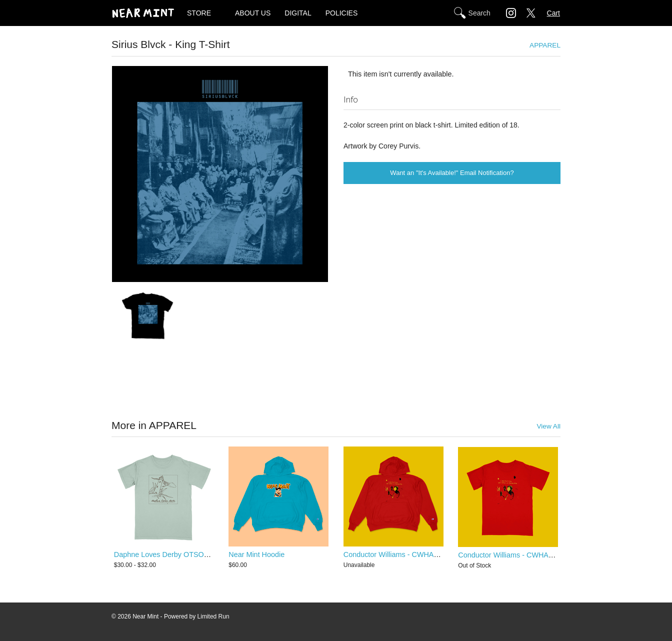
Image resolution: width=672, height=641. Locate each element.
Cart (553, 13)
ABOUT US (253, 13)
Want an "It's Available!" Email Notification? (452, 173)
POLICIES (342, 13)
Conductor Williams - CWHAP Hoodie (403, 555)
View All (548, 426)
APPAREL (545, 45)
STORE (199, 13)
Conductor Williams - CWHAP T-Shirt (517, 555)
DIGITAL (298, 13)
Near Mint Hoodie (256, 555)
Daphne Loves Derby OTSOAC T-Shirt (175, 555)
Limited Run (213, 616)
